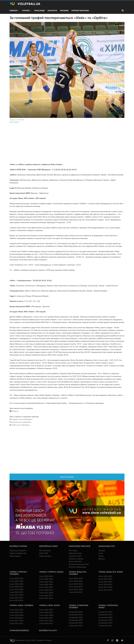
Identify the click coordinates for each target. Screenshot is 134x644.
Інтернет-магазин (80, 10)
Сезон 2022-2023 (16, 581)
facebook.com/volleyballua (20, 422)
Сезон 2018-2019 (16, 592)
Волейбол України (18, 546)
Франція (102, 559)
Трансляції (39, 10)
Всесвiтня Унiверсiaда (77, 567)
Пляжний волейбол (19, 631)
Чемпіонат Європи (76, 559)
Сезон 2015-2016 (16, 600)
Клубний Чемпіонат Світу (79, 564)
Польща (102, 550)
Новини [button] (14, 10)
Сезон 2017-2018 (16, 595)
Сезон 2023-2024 (16, 578)
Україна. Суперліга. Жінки (51, 572)
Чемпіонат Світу (75, 556)
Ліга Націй (73, 550)
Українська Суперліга (18, 550)
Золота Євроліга (75, 561)
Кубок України (14, 122)
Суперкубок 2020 (76, 617)
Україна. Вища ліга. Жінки (111, 572)
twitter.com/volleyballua (20, 425)
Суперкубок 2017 (76, 626)
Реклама (64, 10)
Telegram (14, 411)
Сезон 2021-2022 (16, 584)
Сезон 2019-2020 (16, 589)
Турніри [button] (27, 10)
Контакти (52, 10)
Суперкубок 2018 (76, 623)
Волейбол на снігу (48, 631)
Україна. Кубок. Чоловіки (21, 605)
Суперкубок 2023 (76, 612)
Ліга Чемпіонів (45, 550)
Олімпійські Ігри (75, 553)
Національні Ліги (107, 546)
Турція (101, 556)
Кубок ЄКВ (44, 553)
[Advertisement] (67, 143)
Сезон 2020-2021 (16, 587)
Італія (101, 553)
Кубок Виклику (45, 556)
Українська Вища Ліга (18, 553)
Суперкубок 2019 (76, 620)
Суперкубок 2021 (76, 615)
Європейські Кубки (48, 546)
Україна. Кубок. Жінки (50, 605)
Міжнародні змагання (80, 546)
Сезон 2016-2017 (16, 598)
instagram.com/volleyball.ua (21, 419)
